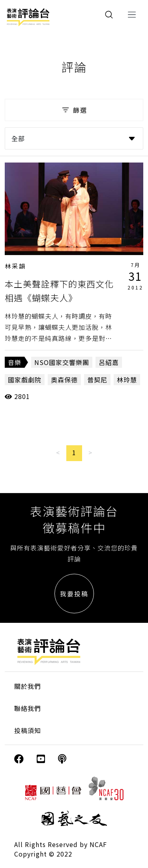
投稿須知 (28, 730)
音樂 (15, 362)
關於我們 (28, 686)
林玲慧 (127, 380)
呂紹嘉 (109, 362)
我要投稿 (74, 594)
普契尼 (97, 380)
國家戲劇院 (25, 380)
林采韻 (15, 266)
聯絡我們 (28, 708)
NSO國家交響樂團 (62, 362)
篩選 (74, 110)
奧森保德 (64, 380)
